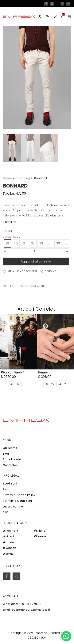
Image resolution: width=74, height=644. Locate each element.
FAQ (6, 512)
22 (53, 384)
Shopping (24, 178)
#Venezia (10, 548)
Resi (6, 489)
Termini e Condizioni (17, 501)
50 (19, 384)
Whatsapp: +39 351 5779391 (22, 604)
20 (46, 384)
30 (16, 243)
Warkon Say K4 (13, 372)
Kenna (43, 372)
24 (59, 384)
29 (7, 243)
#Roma (8, 554)
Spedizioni (10, 484)
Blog (6, 454)
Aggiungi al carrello (36, 261)
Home (9, 178)
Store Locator (12, 459)
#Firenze (40, 536)
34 (50, 243)
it (62, 4)
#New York (11, 531)
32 (33, 243)
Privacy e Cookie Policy (19, 495)
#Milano (40, 531)
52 (25, 384)
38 (67, 243)
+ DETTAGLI (9, 222)
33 (41, 243)
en (68, 4)
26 (66, 384)
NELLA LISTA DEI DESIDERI (20, 271)
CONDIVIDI (49, 271)
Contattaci (11, 465)
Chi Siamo (10, 448)
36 (58, 243)
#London (9, 542)
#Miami (8, 536)
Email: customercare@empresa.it (27, 610)
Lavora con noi (13, 507)
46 (12, 384)
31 (24, 243)
